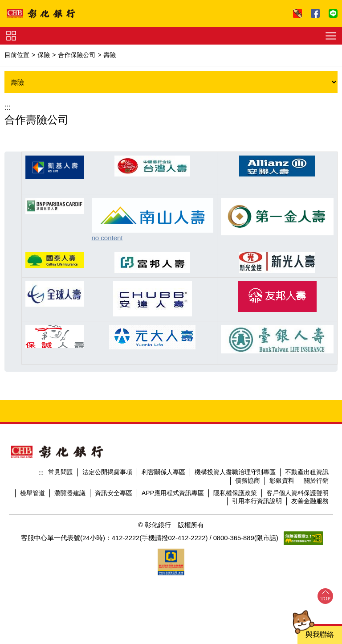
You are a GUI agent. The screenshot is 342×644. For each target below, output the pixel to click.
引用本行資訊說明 (257, 501)
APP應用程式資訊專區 (173, 493)
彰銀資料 (282, 480)
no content (107, 238)
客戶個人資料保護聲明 (297, 493)
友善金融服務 (310, 501)
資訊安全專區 (114, 493)
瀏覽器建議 (70, 493)
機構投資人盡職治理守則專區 (235, 472)
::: (7, 107)
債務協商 (248, 480)
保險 (44, 55)
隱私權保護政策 (235, 493)
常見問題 (61, 472)
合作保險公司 (77, 55)
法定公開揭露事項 (107, 472)
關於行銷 (316, 480)
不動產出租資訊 (307, 472)
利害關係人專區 (163, 472)
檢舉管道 (33, 493)
